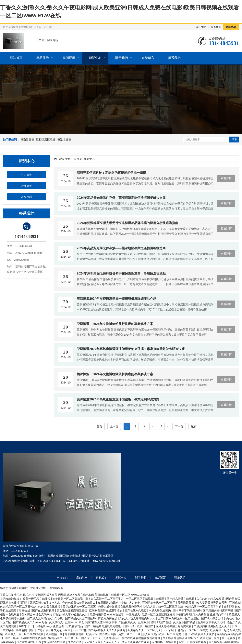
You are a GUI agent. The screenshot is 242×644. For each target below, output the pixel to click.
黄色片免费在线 (108, 618)
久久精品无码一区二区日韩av (18, 607)
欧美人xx (92, 634)
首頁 (76, 159)
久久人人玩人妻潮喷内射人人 (138, 618)
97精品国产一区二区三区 (64, 638)
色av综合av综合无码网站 (37, 614)
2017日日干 (26, 626)
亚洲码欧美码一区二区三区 (159, 603)
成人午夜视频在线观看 (136, 642)
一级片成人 (133, 614)
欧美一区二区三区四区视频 (159, 614)
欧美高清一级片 (210, 638)
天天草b (168, 630)
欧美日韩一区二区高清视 (68, 599)
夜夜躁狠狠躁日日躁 (29, 642)
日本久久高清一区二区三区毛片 (105, 599)
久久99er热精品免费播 (211, 599)
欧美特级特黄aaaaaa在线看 (107, 614)
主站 (42, 40)
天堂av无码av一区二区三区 (80, 607)
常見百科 (27, 197)
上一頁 (114, 426)
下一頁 (179, 426)
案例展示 (69, 58)
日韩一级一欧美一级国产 (139, 626)
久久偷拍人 (56, 622)
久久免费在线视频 (50, 607)
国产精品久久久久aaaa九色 (30, 622)
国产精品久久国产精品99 (81, 618)
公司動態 (27, 175)
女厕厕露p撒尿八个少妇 (113, 603)
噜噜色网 (22, 630)
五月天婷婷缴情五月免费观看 (174, 626)
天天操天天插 (186, 603)
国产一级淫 (12, 638)
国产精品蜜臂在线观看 (181, 599)
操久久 (230, 618)
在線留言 (148, 58)
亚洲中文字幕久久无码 (212, 622)
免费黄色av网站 (61, 630)
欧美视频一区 (54, 634)
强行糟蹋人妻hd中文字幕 (102, 622)
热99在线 (25, 610)
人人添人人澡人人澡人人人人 (102, 642)
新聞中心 (95, 58)
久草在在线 (75, 642)
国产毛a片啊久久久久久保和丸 (107, 630)
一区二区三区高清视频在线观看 (146, 599)
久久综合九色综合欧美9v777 (181, 638)
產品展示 (42, 58)
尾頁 (194, 426)
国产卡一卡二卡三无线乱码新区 (101, 638)
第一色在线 (229, 638)
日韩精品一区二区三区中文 (192, 630)
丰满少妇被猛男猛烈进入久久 (212, 626)
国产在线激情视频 (44, 610)
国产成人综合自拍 (213, 618)
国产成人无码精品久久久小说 (45, 618)
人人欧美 (135, 603)
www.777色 (79, 630)
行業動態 (27, 186)
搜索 (234, 139)
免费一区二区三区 (130, 634)
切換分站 (53, 40)
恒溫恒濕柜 (64, 140)
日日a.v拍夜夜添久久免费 (199, 634)
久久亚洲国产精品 (185, 622)
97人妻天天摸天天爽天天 (212, 603)
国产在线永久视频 (136, 610)
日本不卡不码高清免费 (187, 610)
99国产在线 (164, 622)
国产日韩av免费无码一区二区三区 (179, 618)
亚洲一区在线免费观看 (193, 642)
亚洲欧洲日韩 (147, 622)
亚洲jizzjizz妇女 (75, 622)
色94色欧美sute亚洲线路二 (79, 603)
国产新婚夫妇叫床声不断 (218, 610)
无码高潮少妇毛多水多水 (45, 603)
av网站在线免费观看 (34, 638)
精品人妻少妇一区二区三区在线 (164, 607)
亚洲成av (235, 603)
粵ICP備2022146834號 (106, 561)
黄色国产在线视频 (55, 642)
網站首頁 (16, 58)
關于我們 (201, 27)
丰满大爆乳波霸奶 (160, 610)
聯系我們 (216, 27)
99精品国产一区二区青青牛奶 (204, 607)
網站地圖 (231, 27)
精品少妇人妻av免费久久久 (71, 614)
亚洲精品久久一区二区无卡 (144, 630)
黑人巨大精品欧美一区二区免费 (162, 634)
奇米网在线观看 (75, 634)
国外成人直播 (108, 634)
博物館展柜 (27, 140)
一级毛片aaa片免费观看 (50, 626)
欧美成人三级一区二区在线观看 (25, 634)
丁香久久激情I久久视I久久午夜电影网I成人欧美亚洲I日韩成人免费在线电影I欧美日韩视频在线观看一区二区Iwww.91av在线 (75, 595)
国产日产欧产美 (39, 630)
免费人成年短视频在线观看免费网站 (121, 607)
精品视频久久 (128, 622)
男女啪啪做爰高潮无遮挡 (72, 610)
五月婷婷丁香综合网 (164, 642)
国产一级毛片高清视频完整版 (103, 626)
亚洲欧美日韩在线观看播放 (106, 610)
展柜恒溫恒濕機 (46, 140)
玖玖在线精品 (75, 626)
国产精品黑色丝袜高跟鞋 (224, 642)
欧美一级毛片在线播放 (37, 599)
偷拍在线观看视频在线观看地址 (141, 638)
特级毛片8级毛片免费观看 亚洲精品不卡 (202, 614)
